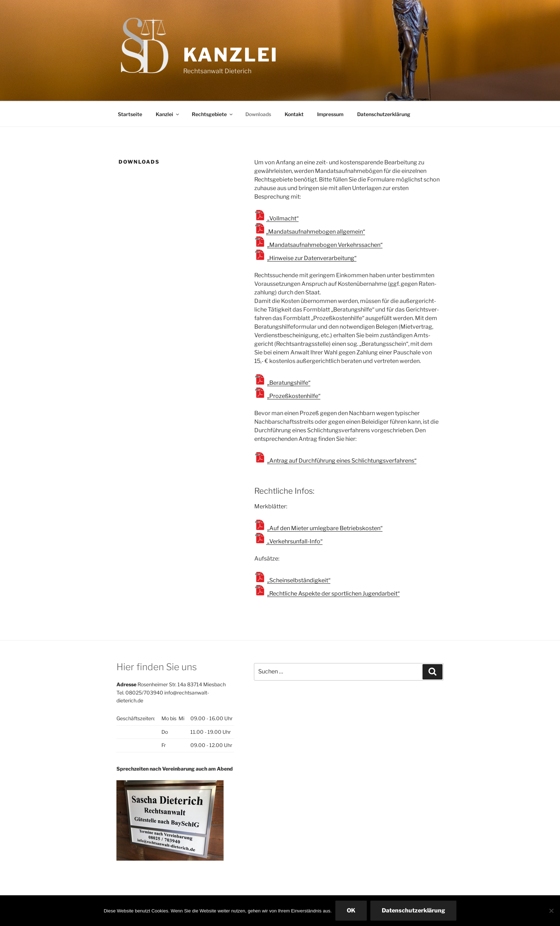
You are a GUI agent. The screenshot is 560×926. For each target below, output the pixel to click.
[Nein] (551, 911)
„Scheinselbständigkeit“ (299, 580)
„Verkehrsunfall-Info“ (294, 541)
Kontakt (294, 114)
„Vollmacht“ (282, 218)
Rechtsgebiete (213, 114)
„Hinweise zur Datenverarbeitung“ (312, 258)
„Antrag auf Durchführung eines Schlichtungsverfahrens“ (342, 461)
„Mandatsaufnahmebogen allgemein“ (316, 232)
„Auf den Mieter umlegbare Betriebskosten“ (325, 528)
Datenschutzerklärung (384, 114)
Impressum (330, 114)
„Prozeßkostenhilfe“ (294, 396)
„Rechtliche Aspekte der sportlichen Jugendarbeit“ (333, 594)
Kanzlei (231, 55)
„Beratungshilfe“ (289, 383)
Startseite (130, 114)
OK (351, 910)
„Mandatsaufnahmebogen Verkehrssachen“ (325, 245)
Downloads (258, 114)
